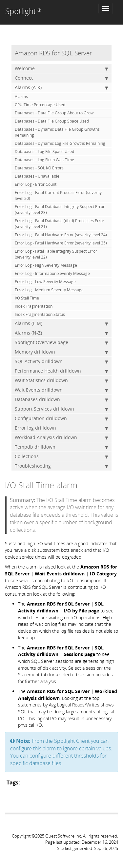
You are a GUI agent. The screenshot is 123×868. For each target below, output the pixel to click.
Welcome (61, 68)
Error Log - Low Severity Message (45, 282)
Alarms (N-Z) (61, 333)
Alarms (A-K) (61, 87)
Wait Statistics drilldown (61, 380)
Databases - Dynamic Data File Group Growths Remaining (57, 132)
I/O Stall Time (27, 298)
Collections (61, 456)
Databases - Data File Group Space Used (52, 121)
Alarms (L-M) (61, 323)
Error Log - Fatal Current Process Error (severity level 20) (58, 195)
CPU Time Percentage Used (40, 105)
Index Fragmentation (34, 306)
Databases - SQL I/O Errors (39, 168)
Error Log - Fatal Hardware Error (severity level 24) (61, 235)
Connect (61, 78)
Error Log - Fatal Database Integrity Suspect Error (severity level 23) (60, 210)
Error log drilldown (61, 428)
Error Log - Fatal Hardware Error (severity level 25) (61, 243)
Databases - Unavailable (37, 176)
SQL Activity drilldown (61, 361)
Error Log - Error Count (36, 184)
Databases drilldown (61, 399)
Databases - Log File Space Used (44, 152)
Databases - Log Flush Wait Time (44, 160)
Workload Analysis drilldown (61, 437)
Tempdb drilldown (61, 447)
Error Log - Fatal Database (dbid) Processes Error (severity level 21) (60, 224)
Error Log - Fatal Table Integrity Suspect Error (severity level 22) (56, 254)
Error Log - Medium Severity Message (49, 290)
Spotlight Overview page (61, 342)
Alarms (21, 96)
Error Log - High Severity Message (46, 265)
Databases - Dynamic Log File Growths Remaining (60, 143)
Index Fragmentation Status (40, 314)
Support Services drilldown (61, 409)
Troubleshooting (61, 466)
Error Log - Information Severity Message (52, 273)
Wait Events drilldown (61, 390)
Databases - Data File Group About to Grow (54, 113)
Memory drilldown (61, 352)
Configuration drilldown (61, 418)
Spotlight (23, 11)
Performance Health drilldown (61, 371)
